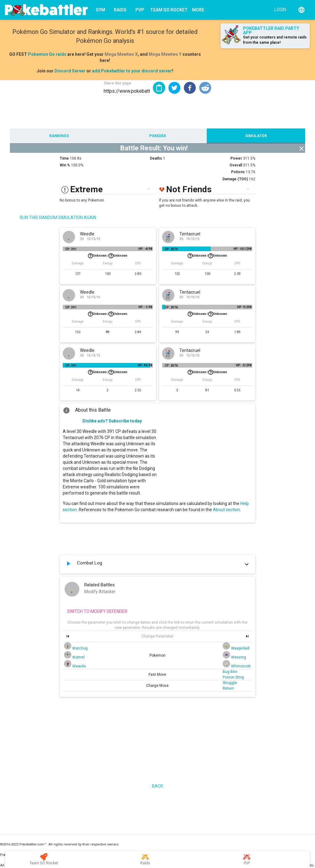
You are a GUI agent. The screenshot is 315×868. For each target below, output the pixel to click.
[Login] (279, 9)
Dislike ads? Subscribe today (112, 421)
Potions (238, 172)
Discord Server (70, 71)
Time (64, 158)
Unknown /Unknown (108, 256)
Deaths (156, 158)
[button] (174, 88)
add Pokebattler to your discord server (132, 71)
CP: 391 (71, 249)
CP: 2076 (171, 249)
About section (226, 510)
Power (236, 158)
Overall (236, 165)
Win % (65, 165)
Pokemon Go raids (47, 54)
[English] (301, 10)
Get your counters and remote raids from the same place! (275, 40)
